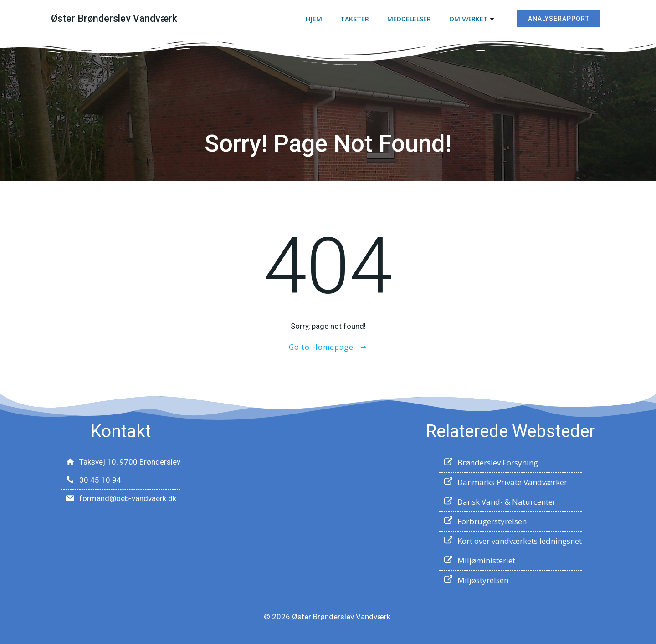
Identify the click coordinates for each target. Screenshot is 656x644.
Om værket (473, 19)
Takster (355, 19)
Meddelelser (409, 19)
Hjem (314, 19)
